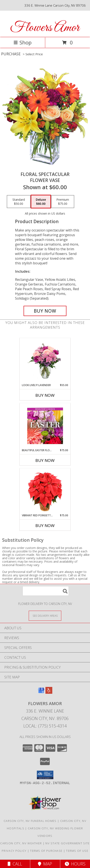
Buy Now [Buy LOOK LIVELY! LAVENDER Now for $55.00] (45, 395)
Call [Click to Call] (15, 864)
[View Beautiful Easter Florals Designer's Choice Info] (45, 426)
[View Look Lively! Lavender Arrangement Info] (45, 361)
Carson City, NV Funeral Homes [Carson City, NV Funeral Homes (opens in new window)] (30, 821)
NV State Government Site (67, 843)
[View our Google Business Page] (41, 692)
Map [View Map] (45, 864)
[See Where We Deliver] (45, 616)
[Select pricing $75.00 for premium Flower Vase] (63, 202)
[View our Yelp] (49, 692)
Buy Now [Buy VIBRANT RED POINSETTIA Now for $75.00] (45, 525)
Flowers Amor (45, 28)
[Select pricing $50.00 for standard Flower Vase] (19, 202)
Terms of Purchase (46, 851)
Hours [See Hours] (75, 864)
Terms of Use (77, 851)
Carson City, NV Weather (21, 843)
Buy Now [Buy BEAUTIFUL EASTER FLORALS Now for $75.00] (45, 460)
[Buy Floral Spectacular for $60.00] (45, 311)
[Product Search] (46, 591)
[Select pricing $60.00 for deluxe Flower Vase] (41, 202)
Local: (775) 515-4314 (45, 726)
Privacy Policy (14, 851)
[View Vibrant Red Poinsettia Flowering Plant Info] (45, 491)
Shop (22, 42)
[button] (45, 775)
